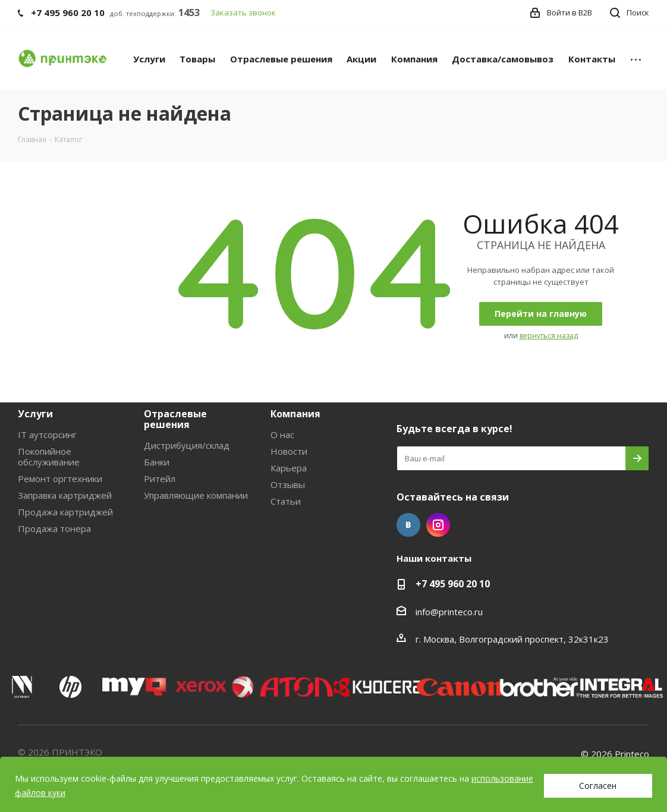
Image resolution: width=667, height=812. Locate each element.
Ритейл (160, 479)
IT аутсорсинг (47, 435)
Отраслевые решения (175, 419)
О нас (282, 435)
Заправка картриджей (65, 495)
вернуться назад (549, 336)
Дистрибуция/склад (187, 445)
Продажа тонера (54, 528)
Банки (157, 462)
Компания (295, 414)
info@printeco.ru (449, 612)
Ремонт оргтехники (60, 479)
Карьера (289, 468)
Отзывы (288, 484)
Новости (289, 451)
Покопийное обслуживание (49, 457)
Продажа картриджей (65, 512)
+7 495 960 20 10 (453, 584)
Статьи (286, 501)
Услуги (35, 414)
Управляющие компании (196, 495)
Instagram (438, 525)
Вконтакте (408, 525)
